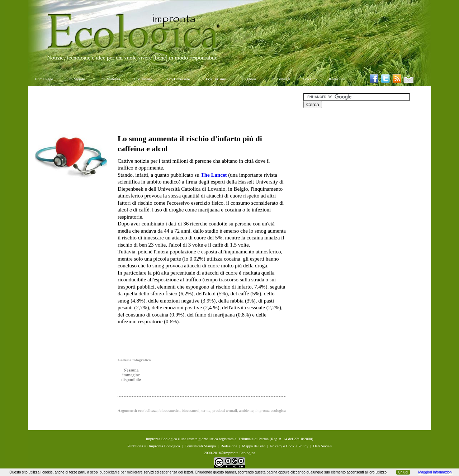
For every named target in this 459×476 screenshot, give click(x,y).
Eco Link (310, 79)
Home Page (44, 79)
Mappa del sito (254, 446)
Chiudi (403, 472)
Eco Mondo (76, 79)
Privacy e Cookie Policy (289, 446)
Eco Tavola (143, 79)
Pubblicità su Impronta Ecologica (154, 446)
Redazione (337, 79)
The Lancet (214, 175)
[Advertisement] (166, 109)
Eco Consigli (280, 79)
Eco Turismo (216, 79)
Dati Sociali (322, 446)
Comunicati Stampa (200, 446)
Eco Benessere (178, 79)
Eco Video (248, 79)
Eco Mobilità (110, 79)
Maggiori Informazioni (435, 472)
